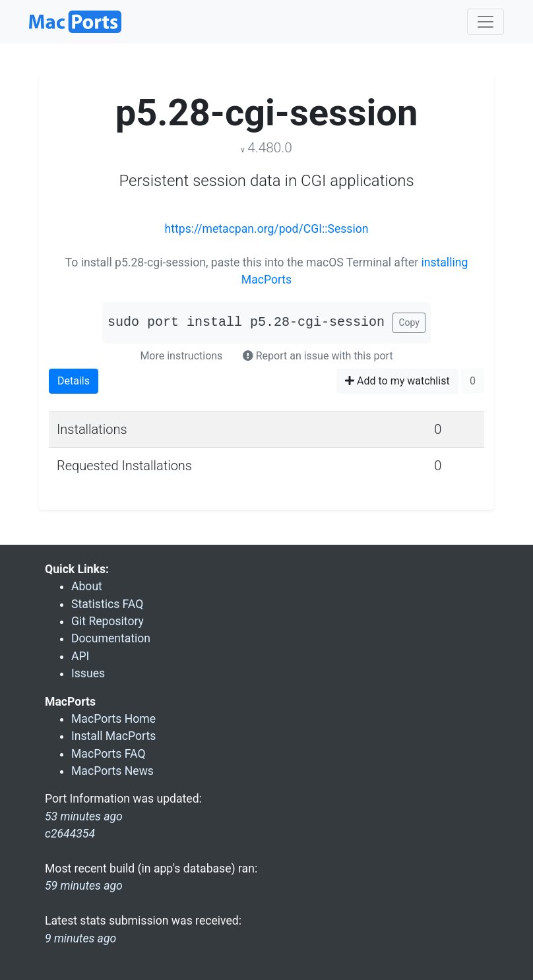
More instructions (181, 356)
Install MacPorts (113, 736)
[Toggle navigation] (486, 22)
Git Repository (108, 621)
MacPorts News (112, 771)
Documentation (111, 638)
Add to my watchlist (397, 381)
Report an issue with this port (318, 356)
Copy (409, 322)
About (87, 586)
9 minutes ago (80, 938)
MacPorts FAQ (109, 754)
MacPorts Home (113, 719)
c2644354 (70, 834)
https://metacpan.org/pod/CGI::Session (267, 229)
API (80, 656)
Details (74, 381)
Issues (88, 673)
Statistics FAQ (107, 604)
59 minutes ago (84, 886)
